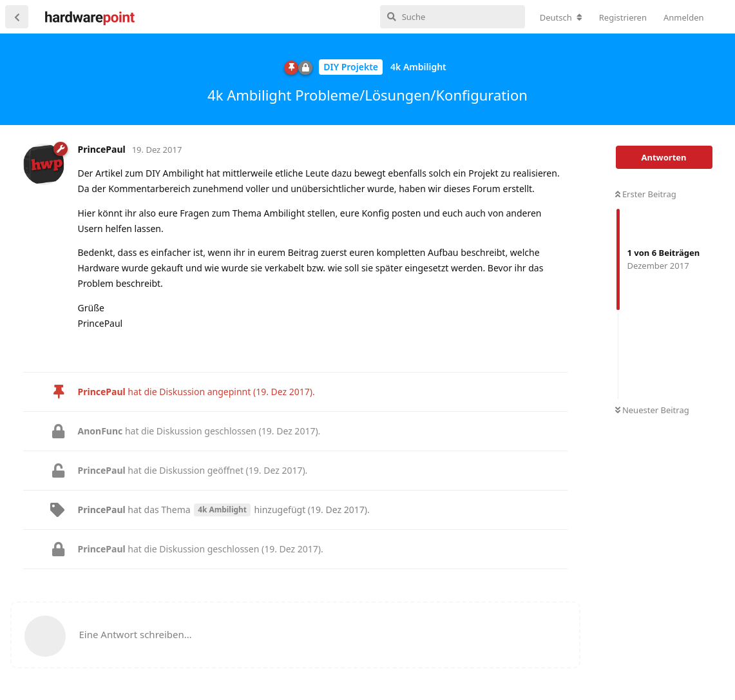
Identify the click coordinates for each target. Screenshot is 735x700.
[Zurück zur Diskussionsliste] (17, 17)
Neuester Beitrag (652, 410)
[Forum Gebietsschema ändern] (561, 17)
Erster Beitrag (646, 194)
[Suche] (453, 17)
